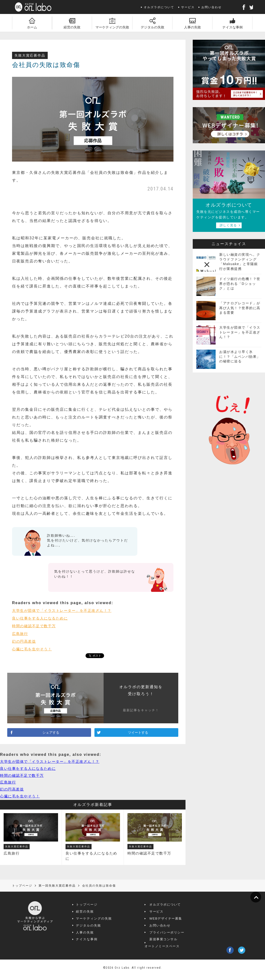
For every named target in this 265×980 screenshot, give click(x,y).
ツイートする (136, 734)
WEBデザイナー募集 (180, 922)
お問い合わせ (212, 7)
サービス (188, 7)
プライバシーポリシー (181, 936)
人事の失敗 (99, 936)
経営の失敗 (99, 915)
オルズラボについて (159, 7)
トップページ (101, 908)
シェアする (49, 734)
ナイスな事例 (101, 943)
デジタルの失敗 (103, 929)
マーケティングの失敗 (108, 922)
